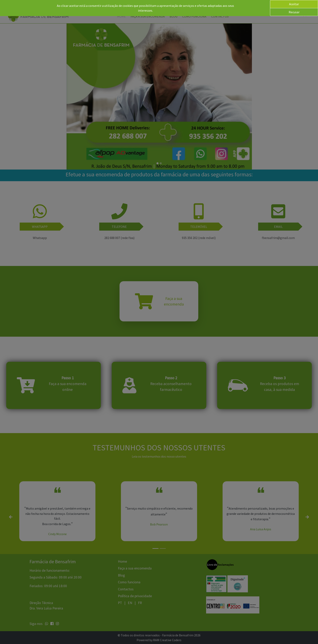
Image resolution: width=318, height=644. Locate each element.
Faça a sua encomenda (148, 16)
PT (120, 603)
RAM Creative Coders (167, 640)
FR (140, 603)
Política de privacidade (135, 596)
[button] (307, 15)
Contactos (220, 16)
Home (121, 16)
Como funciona (194, 16)
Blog (173, 16)
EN (130, 603)
